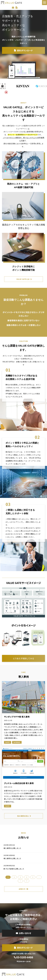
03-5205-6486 (25, 957)
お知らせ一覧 (23, 889)
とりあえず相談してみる (24, 658)
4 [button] (27, 877)
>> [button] (27, 881)
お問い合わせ (13, 8)
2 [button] (14, 877)
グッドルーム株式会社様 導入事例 (19, 783)
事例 (8, 742)
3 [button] (20, 877)
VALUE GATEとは (23, 279)
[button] (44, 3)
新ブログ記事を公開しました (14, 869)
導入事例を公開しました (12, 848)
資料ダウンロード (17, 8)
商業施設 (18, 742)
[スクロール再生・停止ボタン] (6, 92)
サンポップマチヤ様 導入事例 (17, 717)
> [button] (20, 881)
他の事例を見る (23, 816)
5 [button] (33, 877)
